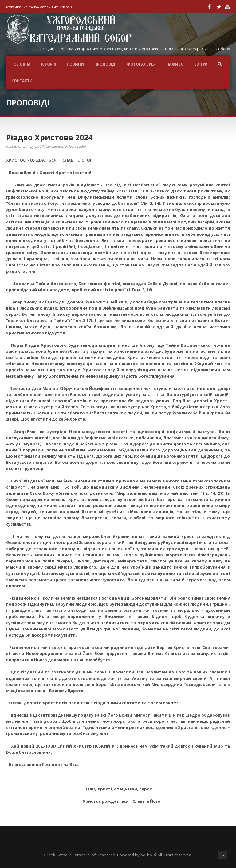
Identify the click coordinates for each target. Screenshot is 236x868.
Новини (75, 64)
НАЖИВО (175, 64)
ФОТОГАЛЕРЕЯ (141, 64)
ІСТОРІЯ (49, 64)
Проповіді (105, 64)
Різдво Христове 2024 (49, 137)
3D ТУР (201, 64)
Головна (21, 64)
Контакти (22, 81)
